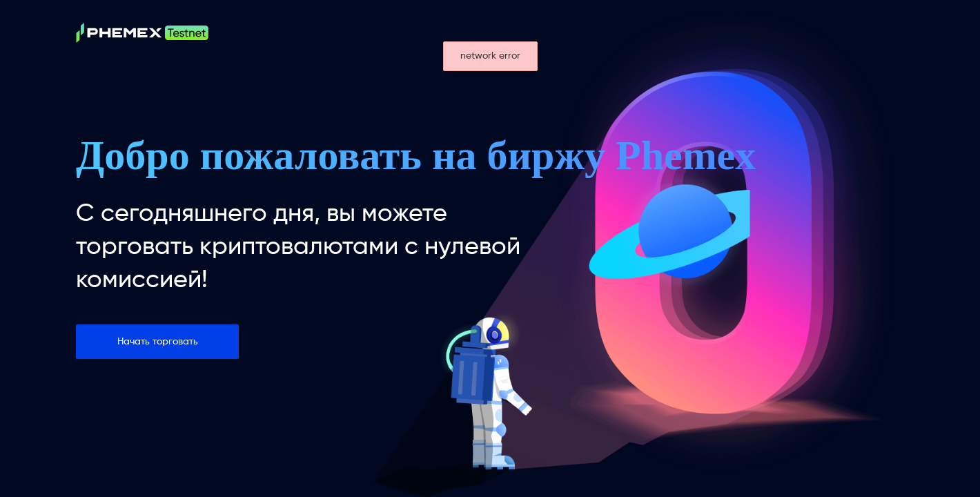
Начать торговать (158, 342)
